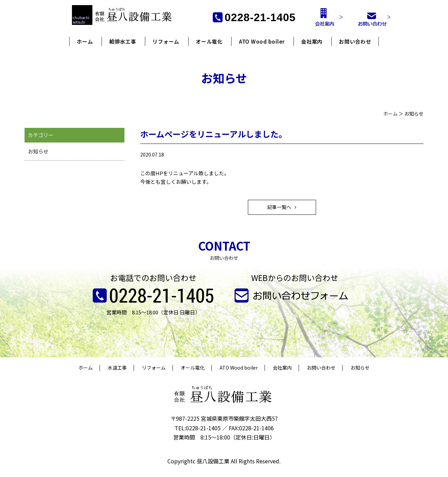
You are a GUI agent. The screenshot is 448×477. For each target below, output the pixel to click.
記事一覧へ (279, 207)
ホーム (85, 41)
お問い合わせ (355, 41)
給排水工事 (123, 41)
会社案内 (312, 41)
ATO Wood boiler (262, 41)
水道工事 (117, 368)
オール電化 (209, 41)
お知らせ (38, 151)
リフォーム (166, 41)
